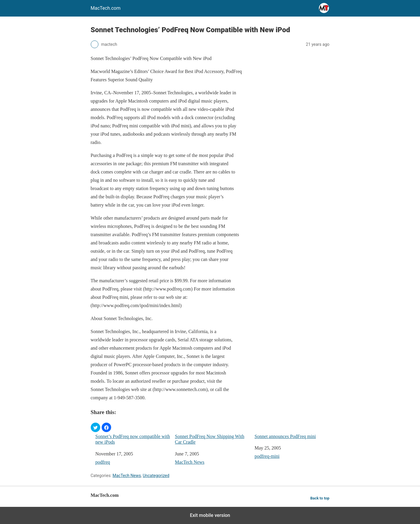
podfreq (103, 462)
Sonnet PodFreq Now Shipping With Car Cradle (210, 439)
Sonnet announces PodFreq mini (285, 436)
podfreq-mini (267, 456)
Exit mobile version (210, 515)
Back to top (320, 498)
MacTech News (190, 462)
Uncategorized (156, 476)
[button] (95, 427)
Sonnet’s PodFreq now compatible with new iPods (133, 439)
